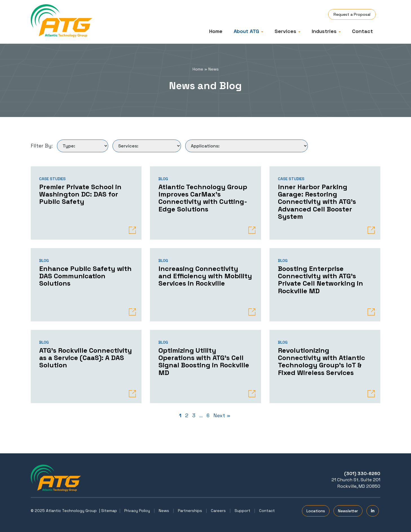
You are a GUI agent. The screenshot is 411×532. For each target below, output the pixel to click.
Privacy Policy (137, 511)
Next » (222, 415)
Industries (326, 31)
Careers (218, 511)
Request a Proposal (352, 14)
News (164, 511)
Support (242, 511)
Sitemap (109, 511)
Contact (363, 31)
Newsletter (348, 511)
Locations (316, 511)
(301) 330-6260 (362, 473)
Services (288, 31)
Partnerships (190, 511)
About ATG (248, 31)
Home (216, 31)
